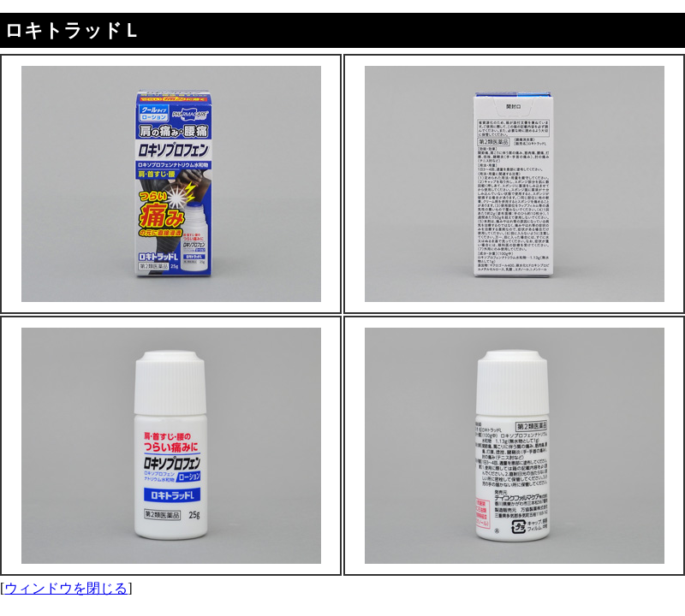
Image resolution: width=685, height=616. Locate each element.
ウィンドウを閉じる (66, 588)
